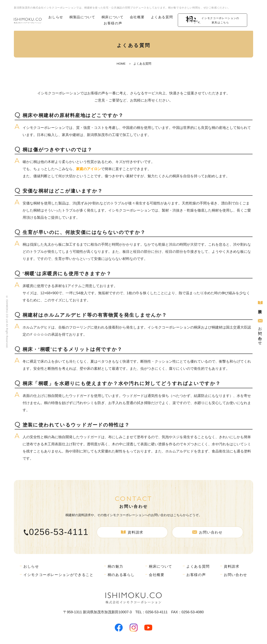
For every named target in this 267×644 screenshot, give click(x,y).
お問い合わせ (260, 331)
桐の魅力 (115, 566)
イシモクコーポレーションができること (58, 574)
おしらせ (56, 17)
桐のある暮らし (121, 574)
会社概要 (137, 17)
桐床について (112, 17)
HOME (121, 64)
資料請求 (260, 304)
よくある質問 (162, 17)
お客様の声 (113, 23)
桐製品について (82, 17)
